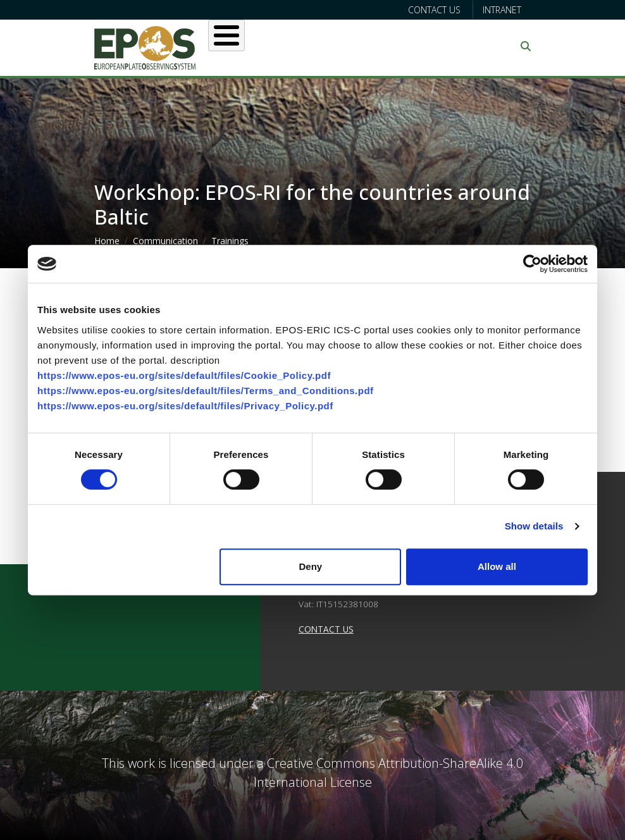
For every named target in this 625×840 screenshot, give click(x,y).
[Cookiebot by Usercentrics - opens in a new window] (532, 264)
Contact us (434, 10)
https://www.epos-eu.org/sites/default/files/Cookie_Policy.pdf (184, 375)
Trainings (230, 241)
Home (107, 241)
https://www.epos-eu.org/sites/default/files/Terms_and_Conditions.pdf (206, 391)
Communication (165, 241)
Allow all (497, 566)
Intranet (502, 10)
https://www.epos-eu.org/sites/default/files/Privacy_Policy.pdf (185, 406)
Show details (534, 526)
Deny (311, 566)
